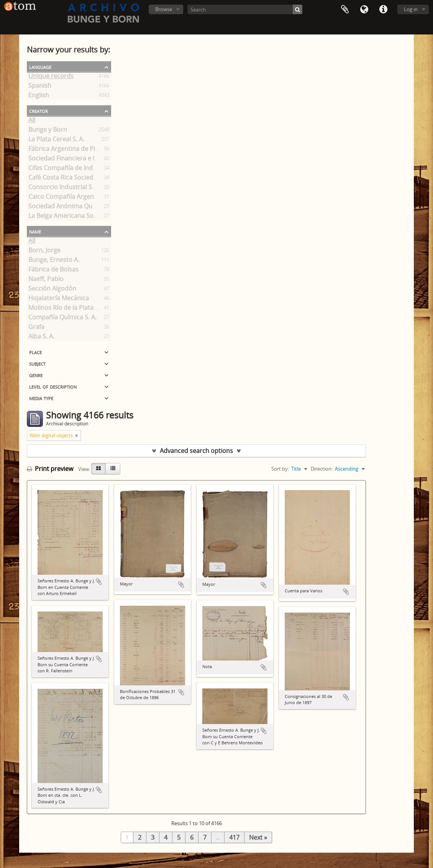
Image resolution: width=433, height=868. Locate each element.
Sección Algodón (52, 290)
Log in (411, 9)
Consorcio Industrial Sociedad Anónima (85, 188)
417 (234, 837)
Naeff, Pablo (46, 280)
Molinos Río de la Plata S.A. (67, 309)
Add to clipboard (99, 582)
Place (35, 352)
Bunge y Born (48, 131)
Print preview (50, 469)
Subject (37, 363)
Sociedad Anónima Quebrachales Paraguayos (94, 208)
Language (364, 10)
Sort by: (280, 469)
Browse (164, 9)
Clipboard (345, 10)
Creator (39, 111)
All (32, 121)
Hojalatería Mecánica (59, 299)
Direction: (322, 469)
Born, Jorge (44, 252)
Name (35, 231)
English (39, 96)
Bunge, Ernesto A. (54, 261)
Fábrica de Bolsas (53, 271)
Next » (258, 837)
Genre (36, 375)
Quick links (383, 10)
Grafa (36, 328)
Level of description (53, 386)
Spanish (40, 87)
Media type (41, 398)
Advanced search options (196, 451)
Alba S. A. (41, 338)
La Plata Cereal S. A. (56, 141)
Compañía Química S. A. (62, 319)
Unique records (51, 77)
